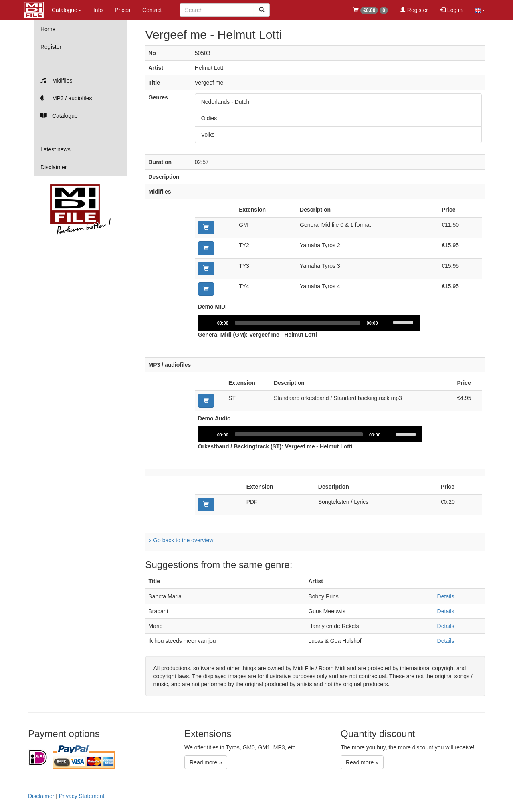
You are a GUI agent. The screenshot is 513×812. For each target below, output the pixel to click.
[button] (480, 10)
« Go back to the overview (181, 540)
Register (414, 10)
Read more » (206, 762)
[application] (310, 323)
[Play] (208, 323)
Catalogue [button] (67, 10)
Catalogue (59, 116)
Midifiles (56, 81)
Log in (451, 10)
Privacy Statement (82, 796)
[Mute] (390, 323)
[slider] (299, 323)
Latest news (56, 149)
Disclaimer (54, 167)
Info (98, 10)
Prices (122, 10)
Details (446, 596)
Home (48, 29)
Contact (152, 10)
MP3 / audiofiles (66, 98)
